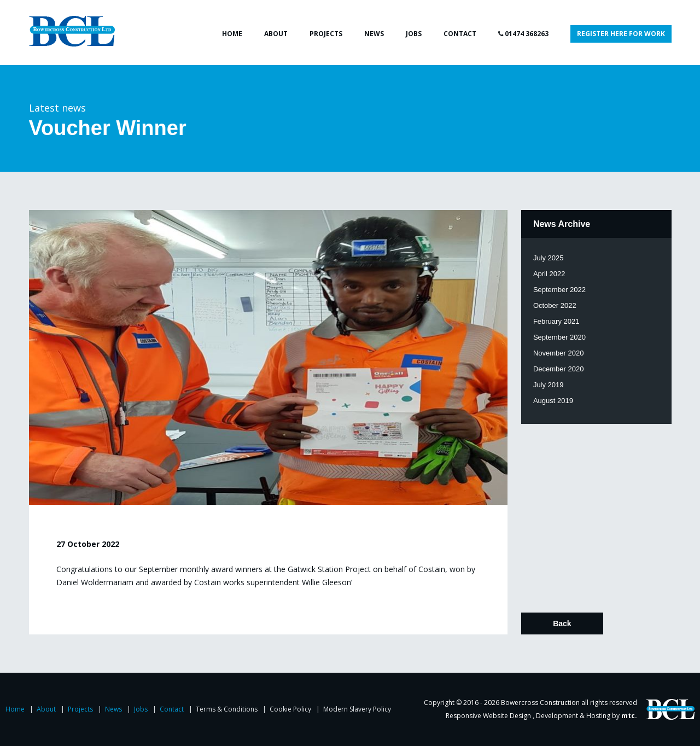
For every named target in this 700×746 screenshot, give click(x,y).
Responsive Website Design (489, 716)
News (374, 34)
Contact (460, 34)
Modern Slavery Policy (357, 709)
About (276, 34)
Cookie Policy (291, 709)
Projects (326, 34)
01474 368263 (523, 34)
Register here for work (621, 34)
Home (232, 34)
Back (562, 623)
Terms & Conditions (227, 709)
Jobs (414, 34)
